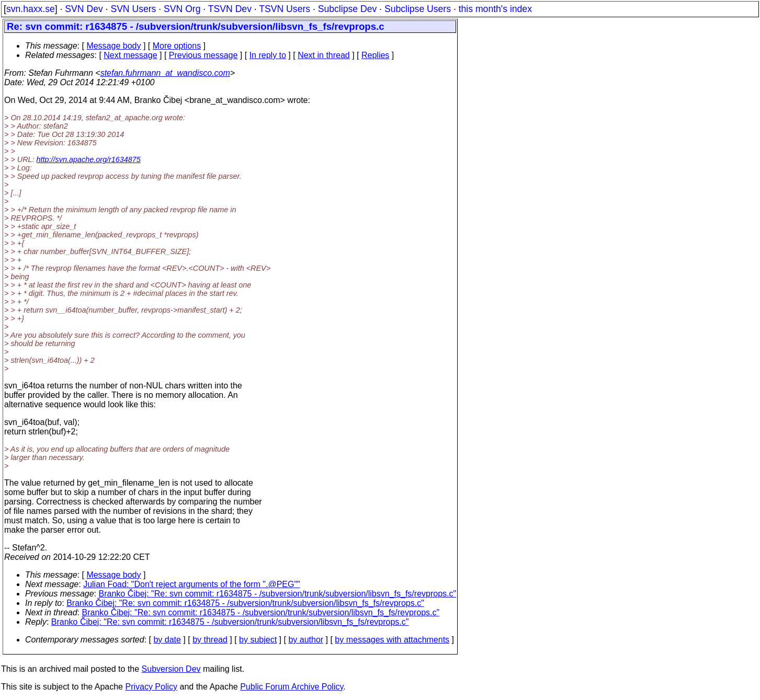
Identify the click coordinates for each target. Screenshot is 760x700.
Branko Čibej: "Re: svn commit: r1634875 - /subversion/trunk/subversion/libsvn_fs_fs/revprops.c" (278, 594)
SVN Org (182, 9)
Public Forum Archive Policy (292, 687)
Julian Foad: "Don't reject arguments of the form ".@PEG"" (192, 584)
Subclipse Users (418, 9)
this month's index (495, 9)
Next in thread (324, 55)
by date (167, 640)
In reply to (268, 55)
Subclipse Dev (347, 9)
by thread (210, 640)
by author (306, 640)
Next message (130, 55)
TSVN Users (285, 9)
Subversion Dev (171, 669)
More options (177, 46)
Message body (114, 46)
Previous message (203, 55)
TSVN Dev (230, 9)
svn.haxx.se (31, 9)
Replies (375, 55)
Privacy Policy (151, 687)
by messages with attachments (392, 640)
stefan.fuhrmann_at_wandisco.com (165, 73)
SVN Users (133, 9)
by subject (258, 640)
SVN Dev (84, 9)
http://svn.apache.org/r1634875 (89, 159)
